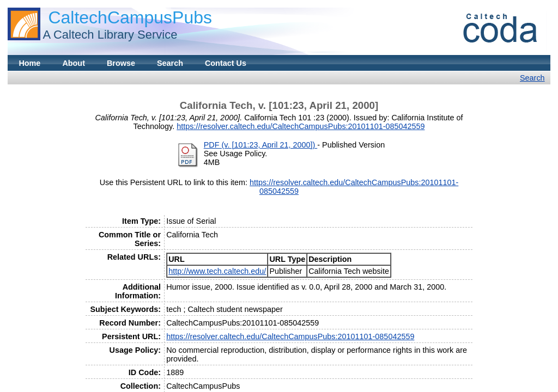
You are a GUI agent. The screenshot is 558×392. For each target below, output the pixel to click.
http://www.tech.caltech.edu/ (217, 271)
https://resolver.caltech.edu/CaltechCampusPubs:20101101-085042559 (301, 126)
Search (170, 63)
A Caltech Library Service (110, 35)
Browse (121, 63)
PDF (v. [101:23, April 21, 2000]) (261, 145)
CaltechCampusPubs (130, 17)
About (74, 63)
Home (29, 63)
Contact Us (226, 63)
